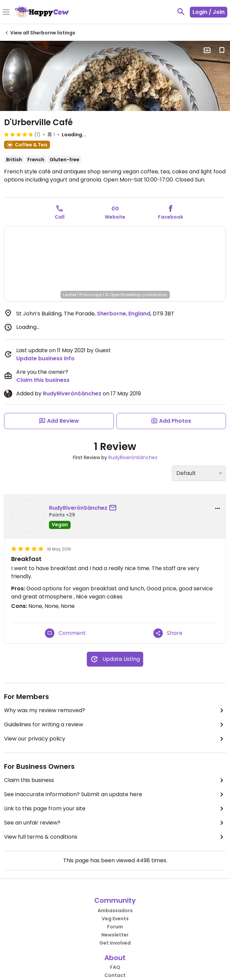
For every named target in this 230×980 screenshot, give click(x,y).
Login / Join (209, 12)
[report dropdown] (218, 508)
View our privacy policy (115, 739)
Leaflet (70, 295)
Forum (115, 927)
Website (115, 217)
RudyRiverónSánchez (72, 394)
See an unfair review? (115, 823)
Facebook (171, 217)
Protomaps (91, 295)
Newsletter (115, 935)
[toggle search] (181, 12)
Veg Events (115, 919)
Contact (115, 975)
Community (115, 900)
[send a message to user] (114, 508)
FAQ (115, 967)
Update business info (45, 358)
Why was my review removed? (115, 710)
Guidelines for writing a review (115, 725)
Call (60, 217)
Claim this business (43, 380)
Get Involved (115, 943)
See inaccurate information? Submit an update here (115, 794)
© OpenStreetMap (123, 295)
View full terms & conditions (115, 837)
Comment (65, 633)
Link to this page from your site (115, 809)
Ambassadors (115, 911)
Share (168, 633)
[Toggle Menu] (6, 12)
